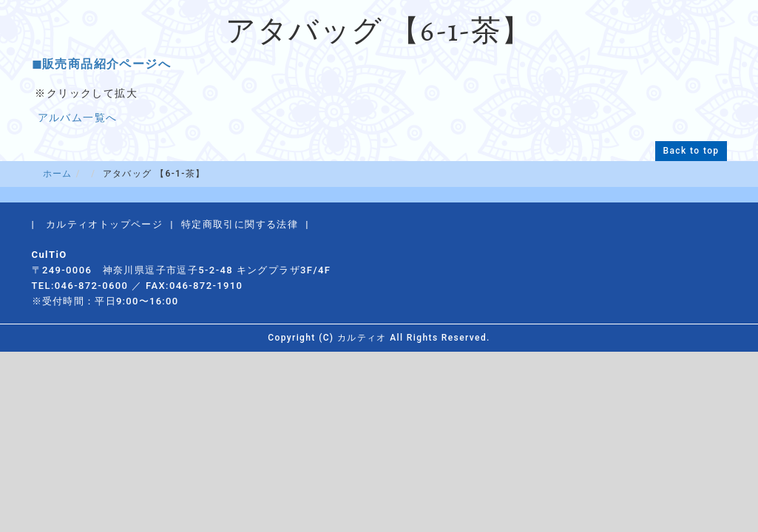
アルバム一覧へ (78, 117)
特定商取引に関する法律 (240, 224)
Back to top (691, 151)
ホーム (58, 174)
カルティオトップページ (104, 224)
